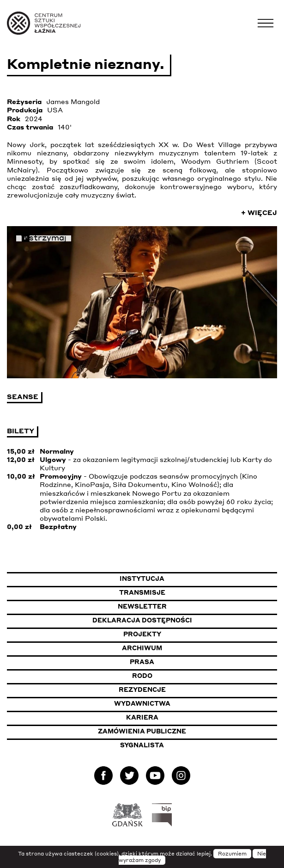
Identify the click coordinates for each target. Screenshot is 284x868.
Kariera (142, 717)
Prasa (142, 662)
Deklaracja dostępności (142, 620)
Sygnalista (142, 745)
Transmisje (187, 592)
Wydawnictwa (142, 703)
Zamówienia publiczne (166, 731)
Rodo (142, 676)
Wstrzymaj (44, 238)
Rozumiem (232, 854)
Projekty (142, 634)
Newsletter (142, 606)
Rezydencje (142, 689)
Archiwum (142, 648)
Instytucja (142, 579)
